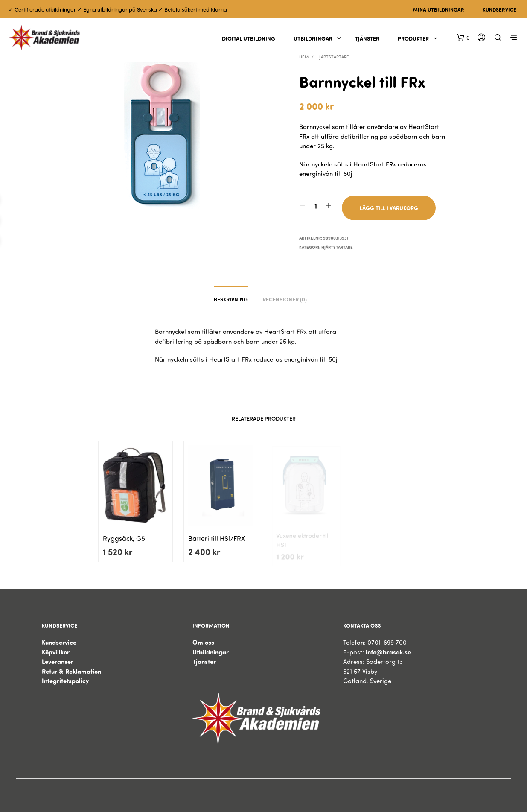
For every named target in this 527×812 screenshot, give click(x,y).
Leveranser (58, 661)
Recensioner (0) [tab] (285, 299)
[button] (463, 38)
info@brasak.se (388, 652)
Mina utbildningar (439, 9)
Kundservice (499, 9)
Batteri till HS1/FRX (217, 536)
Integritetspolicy (65, 681)
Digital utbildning (249, 38)
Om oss (203, 642)
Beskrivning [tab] (231, 299)
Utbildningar (313, 38)
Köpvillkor (56, 652)
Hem (304, 57)
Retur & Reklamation (71, 671)
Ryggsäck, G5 (124, 539)
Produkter (413, 38)
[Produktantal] (316, 206)
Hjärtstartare (333, 57)
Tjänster (367, 38)
